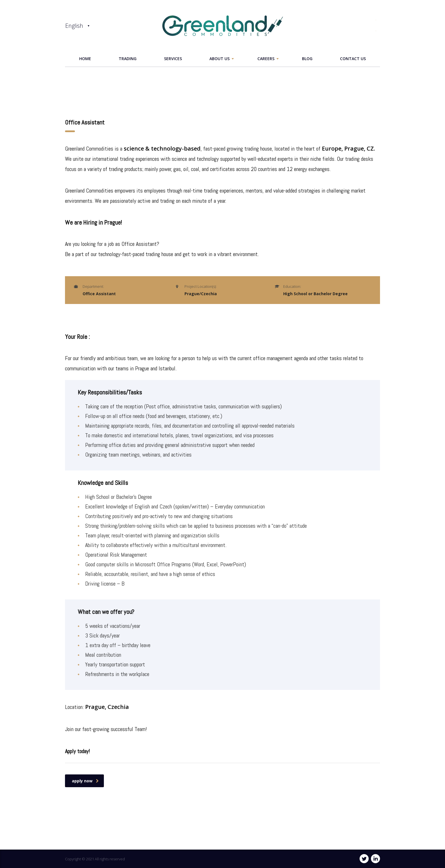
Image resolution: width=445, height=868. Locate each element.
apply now (85, 781)
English (74, 26)
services (173, 59)
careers (266, 59)
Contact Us (353, 59)
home (85, 59)
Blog (307, 59)
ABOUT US (220, 59)
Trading (128, 59)
